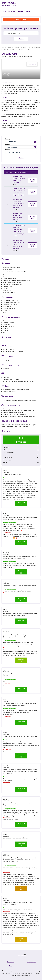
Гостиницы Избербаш (8, 49)
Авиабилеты (32, 962)
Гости (7, 150)
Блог (10, 966)
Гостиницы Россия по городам (30, 47)
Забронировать (21, 20)
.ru (9, 4)
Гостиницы (10, 962)
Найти (21, 39)
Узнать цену (32, 180)
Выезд (8, 144)
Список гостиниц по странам (10, 47)
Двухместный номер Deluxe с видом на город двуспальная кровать (18, 203)
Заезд (8, 139)
